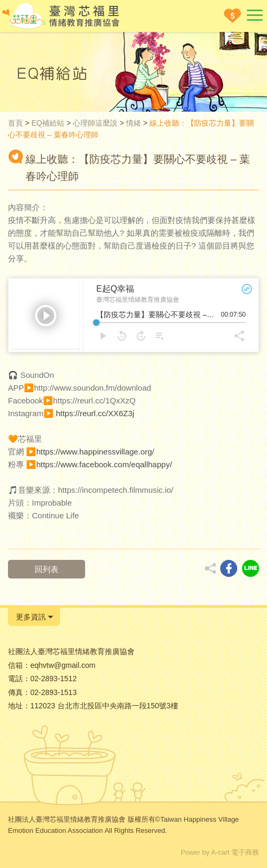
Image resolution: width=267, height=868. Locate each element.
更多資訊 (31, 617)
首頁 (15, 123)
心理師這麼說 (95, 123)
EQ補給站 (48, 123)
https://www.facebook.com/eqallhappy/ (104, 464)
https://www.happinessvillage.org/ (95, 452)
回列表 (47, 569)
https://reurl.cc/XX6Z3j (95, 413)
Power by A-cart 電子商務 (220, 852)
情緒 (133, 123)
